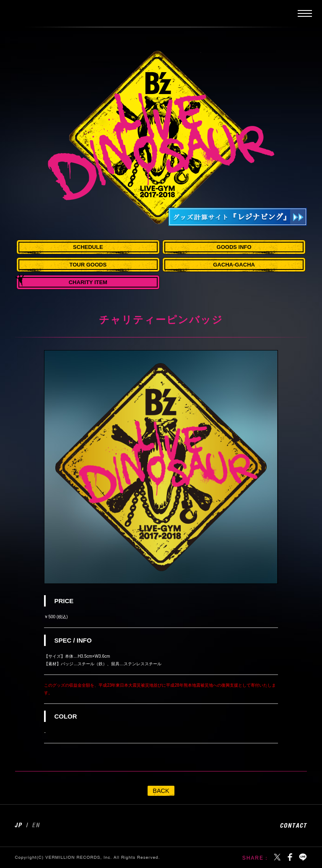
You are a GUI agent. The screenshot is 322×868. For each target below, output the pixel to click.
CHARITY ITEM (88, 282)
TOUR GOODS (88, 265)
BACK (161, 791)
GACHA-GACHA (234, 265)
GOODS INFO (234, 247)
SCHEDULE (88, 247)
